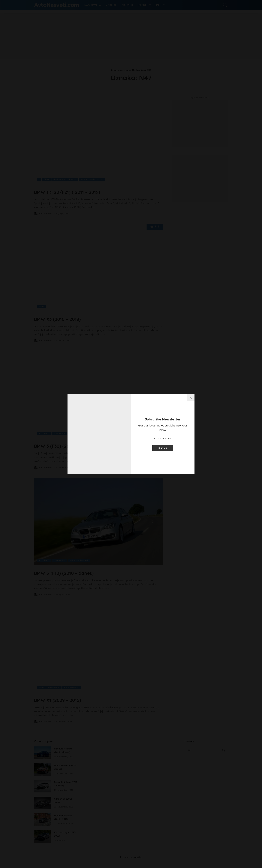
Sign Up (163, 448)
